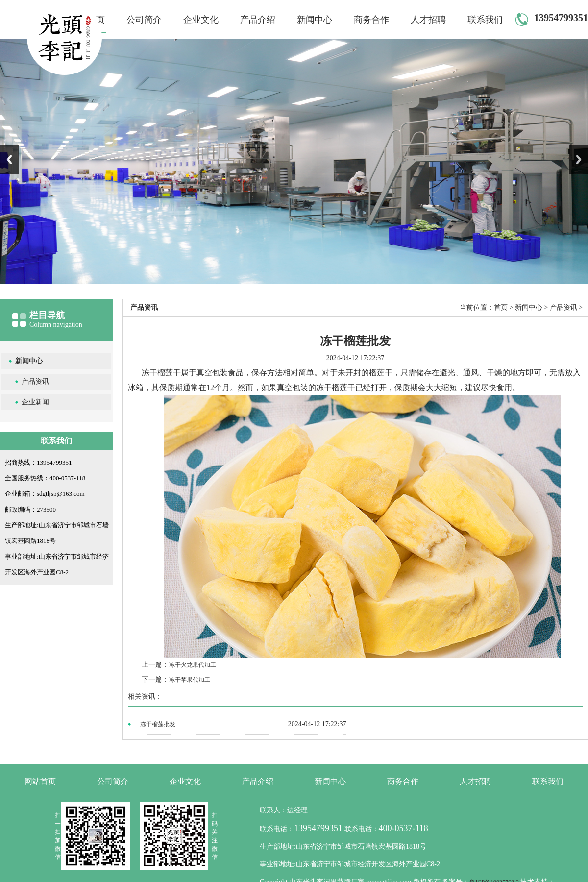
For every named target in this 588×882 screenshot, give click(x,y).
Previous (9, 159)
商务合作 (371, 20)
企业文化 (201, 20)
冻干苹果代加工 (190, 680)
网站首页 (40, 781)
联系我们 (485, 20)
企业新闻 (35, 402)
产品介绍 (258, 20)
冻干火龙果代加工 (193, 665)
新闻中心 (315, 20)
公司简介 (144, 20)
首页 (501, 307)
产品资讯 (35, 381)
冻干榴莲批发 (158, 724)
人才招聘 (428, 20)
